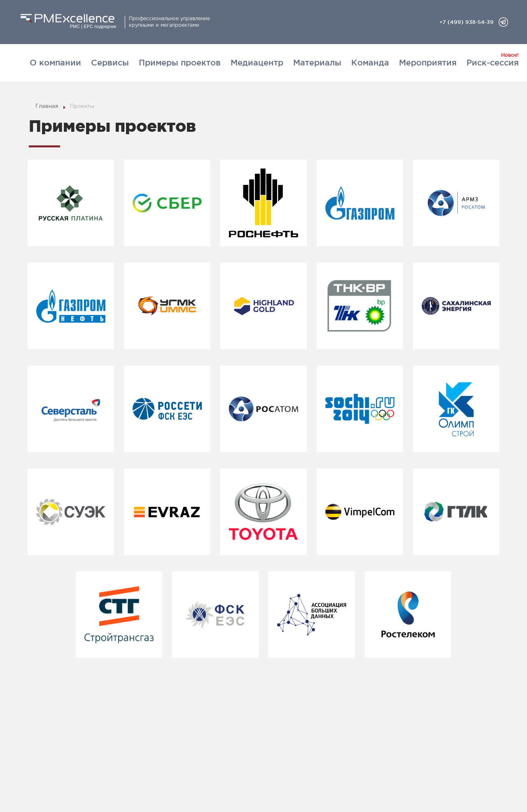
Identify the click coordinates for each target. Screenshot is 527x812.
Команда (370, 63)
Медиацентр (257, 63)
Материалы (317, 63)
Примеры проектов (180, 63)
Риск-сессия (493, 63)
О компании (55, 63)
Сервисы (110, 63)
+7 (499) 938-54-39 (466, 22)
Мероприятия (428, 63)
